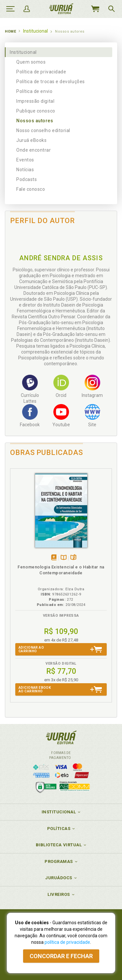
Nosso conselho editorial (43, 130)
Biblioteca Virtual (59, 845)
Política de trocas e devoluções (51, 82)
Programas (59, 861)
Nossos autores (35, 121)
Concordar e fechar (61, 956)
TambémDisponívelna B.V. (64, 558)
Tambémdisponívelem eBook (54, 558)
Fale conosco (31, 189)
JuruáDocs (59, 878)
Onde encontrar (34, 150)
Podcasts (27, 179)
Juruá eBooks (31, 140)
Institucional (23, 52)
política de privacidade (67, 942)
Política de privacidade (41, 72)
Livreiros (59, 894)
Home (10, 31)
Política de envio (34, 91)
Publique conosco (36, 111)
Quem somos (31, 62)
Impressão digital (35, 101)
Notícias (25, 170)
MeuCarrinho (95, 9)
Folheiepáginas (73, 558)
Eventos (25, 160)
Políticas (59, 829)
